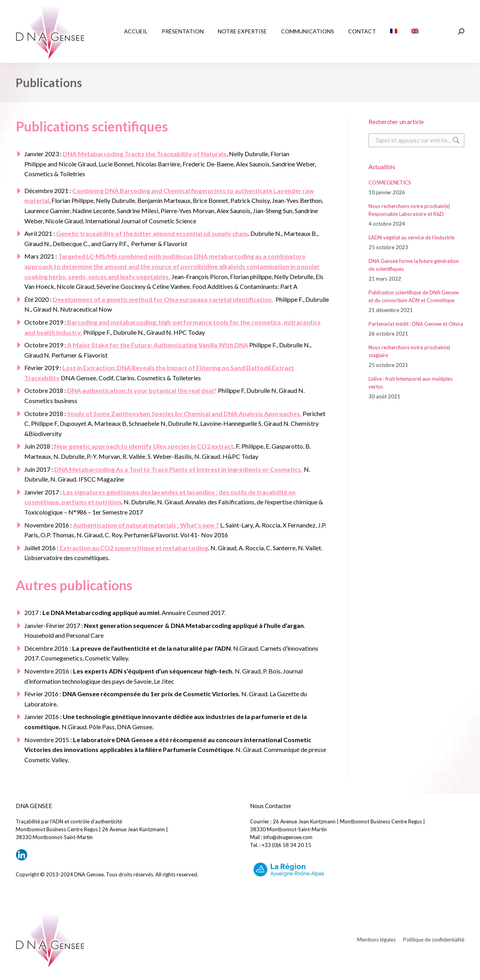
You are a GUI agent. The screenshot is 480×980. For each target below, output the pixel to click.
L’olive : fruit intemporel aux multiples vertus (411, 383)
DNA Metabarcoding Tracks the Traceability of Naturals (145, 154)
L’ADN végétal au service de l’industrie (412, 237)
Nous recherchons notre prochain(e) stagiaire (409, 351)
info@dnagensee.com (288, 837)
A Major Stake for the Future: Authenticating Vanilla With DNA (157, 345)
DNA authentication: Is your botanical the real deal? (142, 390)
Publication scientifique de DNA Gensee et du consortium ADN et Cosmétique (414, 296)
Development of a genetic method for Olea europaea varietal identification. (163, 299)
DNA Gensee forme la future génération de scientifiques (414, 265)
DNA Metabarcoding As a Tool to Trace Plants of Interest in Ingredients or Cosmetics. (178, 469)
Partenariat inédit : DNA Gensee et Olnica (416, 324)
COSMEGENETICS (390, 182)
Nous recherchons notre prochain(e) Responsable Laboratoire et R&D (409, 210)
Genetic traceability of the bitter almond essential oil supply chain (152, 233)
